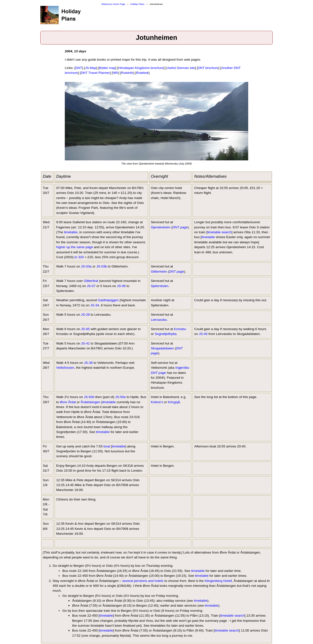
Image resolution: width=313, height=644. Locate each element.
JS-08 (121, 286)
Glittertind (91, 281)
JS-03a (86, 266)
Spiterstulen (160, 286)
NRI (115, 73)
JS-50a (120, 397)
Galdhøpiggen (108, 300)
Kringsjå (174, 402)
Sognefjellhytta (166, 334)
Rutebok (142, 73)
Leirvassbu (159, 320)
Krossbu (180, 329)
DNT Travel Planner (95, 73)
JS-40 (203, 334)
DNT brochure (208, 68)
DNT (79, 68)
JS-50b (89, 397)
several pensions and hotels (143, 581)
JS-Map (91, 68)
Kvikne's (157, 402)
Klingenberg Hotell (218, 581)
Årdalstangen (90, 402)
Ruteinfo (127, 73)
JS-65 (85, 329)
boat (107, 446)
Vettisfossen (65, 368)
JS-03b (102, 266)
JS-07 (91, 286)
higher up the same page (75, 247)
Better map (107, 68)
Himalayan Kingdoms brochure (141, 68)
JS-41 (85, 343)
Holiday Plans (137, 4)
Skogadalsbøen (162, 348)
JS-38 (88, 363)
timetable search (219, 232)
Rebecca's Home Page (113, 4)
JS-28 (85, 315)
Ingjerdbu (182, 368)
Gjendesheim (161, 227)
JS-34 (95, 305)
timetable (71, 232)
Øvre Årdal (68, 402)
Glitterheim (159, 272)
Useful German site (181, 68)
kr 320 (79, 257)
